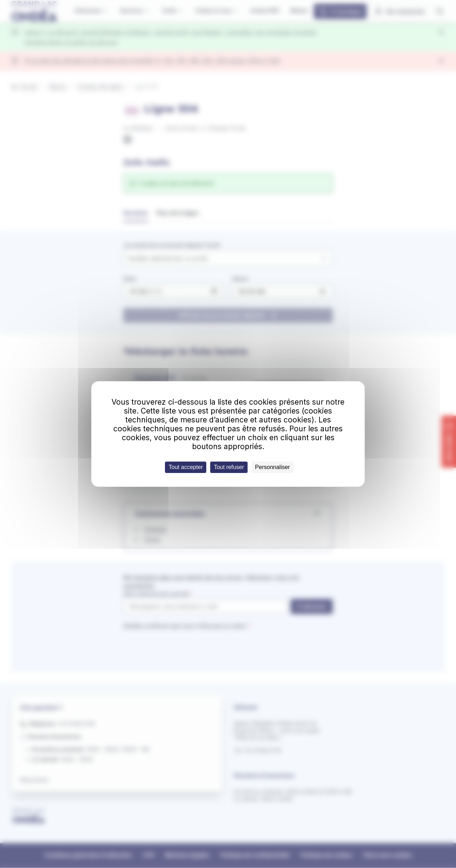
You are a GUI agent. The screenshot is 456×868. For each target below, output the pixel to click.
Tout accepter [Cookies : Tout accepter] (186, 467)
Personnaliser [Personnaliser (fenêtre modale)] (273, 467)
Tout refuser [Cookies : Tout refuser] (229, 467)
